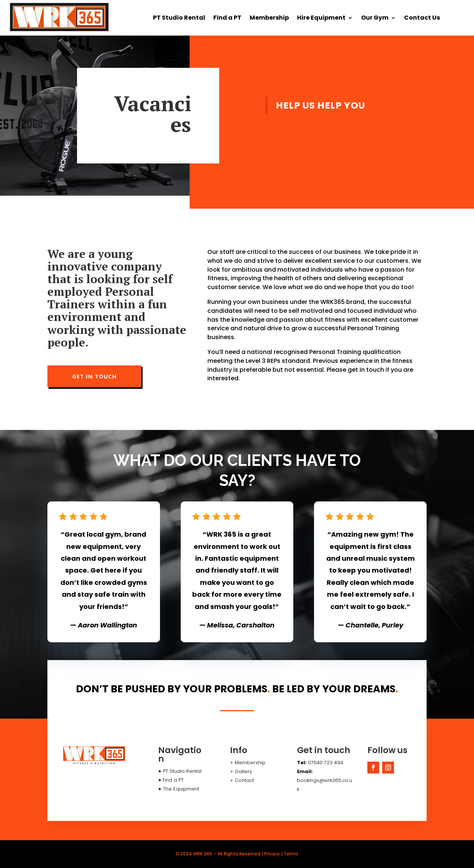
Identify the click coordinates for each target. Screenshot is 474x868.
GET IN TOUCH (94, 376)
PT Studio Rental (179, 19)
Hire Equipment (321, 19)
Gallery (243, 771)
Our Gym (375, 19)
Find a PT (227, 19)
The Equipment (181, 789)
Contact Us (422, 19)
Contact (244, 780)
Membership (269, 19)
